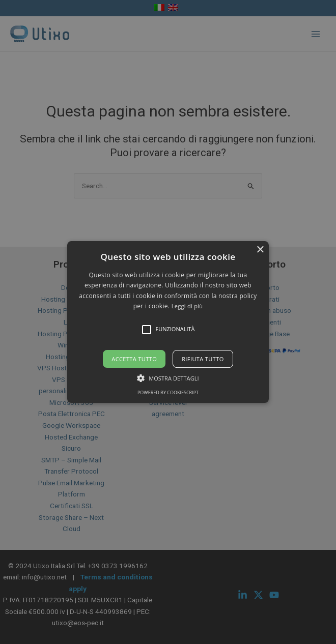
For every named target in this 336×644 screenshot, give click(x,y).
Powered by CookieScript (168, 392)
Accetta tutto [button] (134, 359)
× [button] (260, 250)
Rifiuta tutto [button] (203, 359)
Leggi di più (187, 306)
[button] (168, 322)
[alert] (168, 322)
